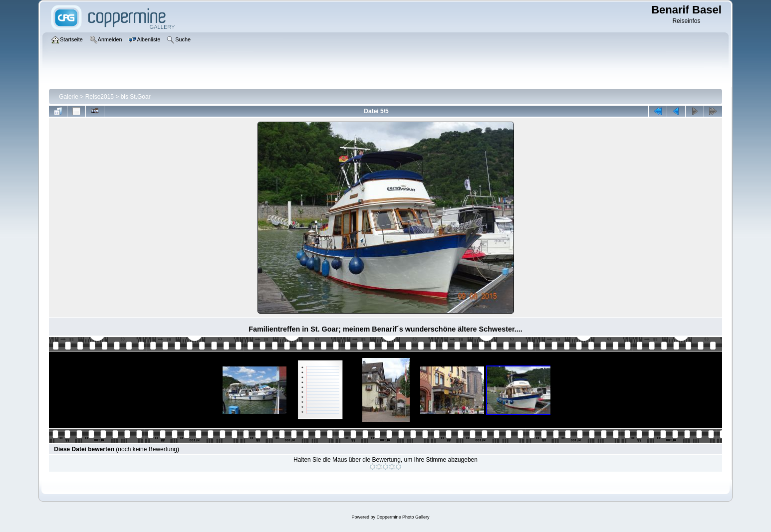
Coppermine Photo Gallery (403, 517)
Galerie (69, 97)
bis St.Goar (136, 97)
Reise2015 (100, 97)
